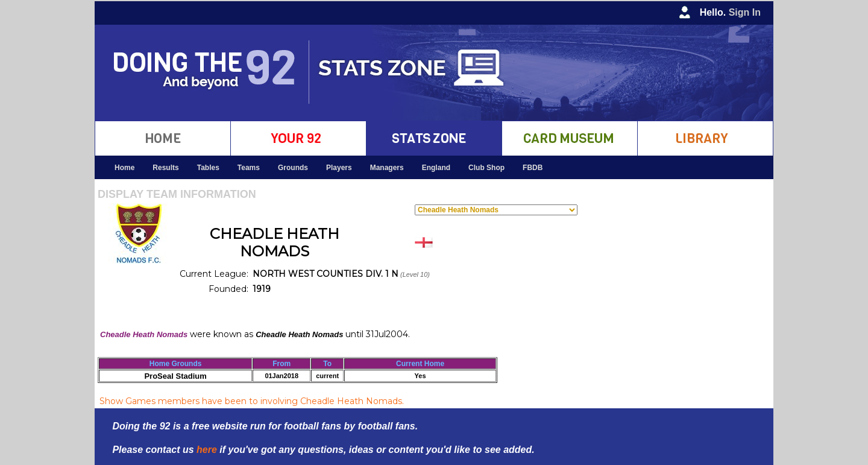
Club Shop (486, 168)
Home (124, 168)
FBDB (533, 168)
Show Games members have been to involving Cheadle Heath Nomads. (252, 401)
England (436, 168)
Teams (249, 168)
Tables (208, 168)
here (207, 450)
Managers (387, 168)
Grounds (293, 168)
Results (165, 168)
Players (339, 168)
